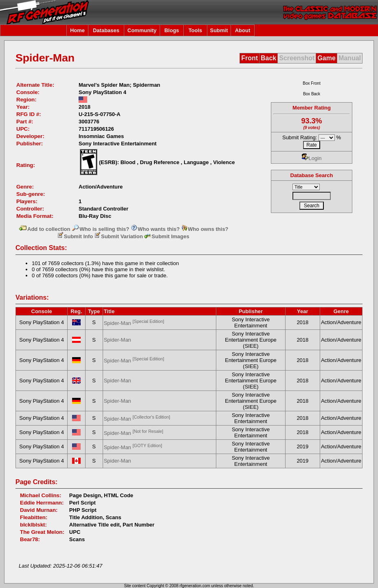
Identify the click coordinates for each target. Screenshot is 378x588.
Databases (106, 30)
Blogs (171, 30)
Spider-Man (134, 323)
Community (142, 30)
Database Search (312, 175)
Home (77, 30)
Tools (196, 30)
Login (312, 158)
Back (268, 58)
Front (249, 58)
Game (326, 58)
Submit (219, 30)
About (243, 30)
